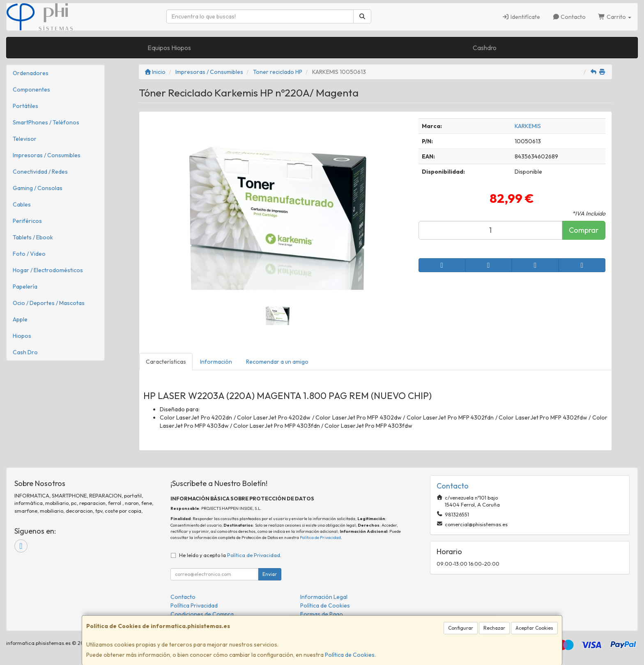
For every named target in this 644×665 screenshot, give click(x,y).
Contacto (569, 17)
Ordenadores (31, 73)
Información (216, 362)
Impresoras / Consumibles (47, 155)
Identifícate (521, 17)
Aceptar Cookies (534, 628)
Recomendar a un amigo (277, 362)
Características (166, 362)
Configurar (461, 628)
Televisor (25, 139)
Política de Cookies (350, 655)
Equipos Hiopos (169, 48)
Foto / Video (29, 254)
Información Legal (324, 597)
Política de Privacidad (320, 538)
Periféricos (27, 221)
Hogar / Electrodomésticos (48, 270)
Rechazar (494, 628)
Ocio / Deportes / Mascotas (49, 303)
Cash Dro (25, 352)
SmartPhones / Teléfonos (46, 122)
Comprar (584, 230)
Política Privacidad (194, 605)
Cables (22, 204)
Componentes (31, 89)
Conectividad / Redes (40, 172)
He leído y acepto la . (230, 555)
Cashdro (485, 48)
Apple (20, 319)
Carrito (615, 17)
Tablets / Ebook (33, 237)
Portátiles (25, 106)
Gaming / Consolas (38, 188)
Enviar (270, 574)
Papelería (25, 287)
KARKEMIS (528, 126)
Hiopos (22, 336)
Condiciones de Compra (202, 614)
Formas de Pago (322, 614)
